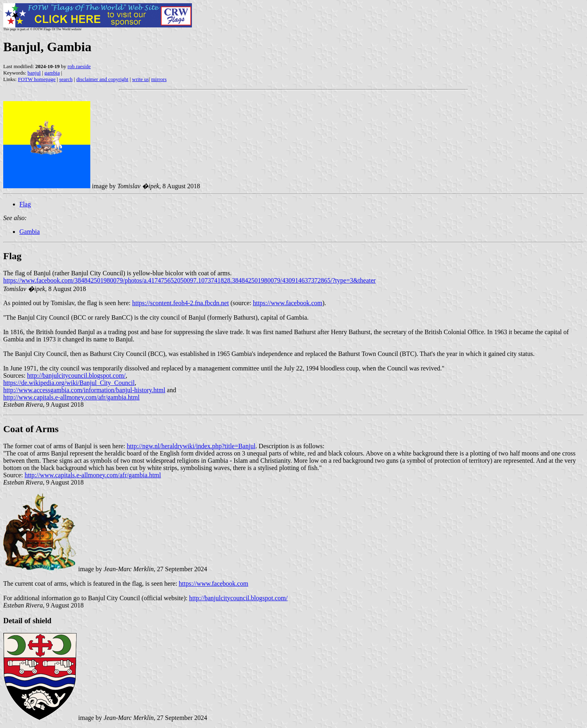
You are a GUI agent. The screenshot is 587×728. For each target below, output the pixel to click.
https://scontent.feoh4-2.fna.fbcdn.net (181, 303)
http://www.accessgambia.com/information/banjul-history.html (84, 390)
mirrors (159, 79)
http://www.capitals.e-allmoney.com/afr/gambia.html (71, 397)
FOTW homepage (36, 79)
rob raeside (79, 66)
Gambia (30, 232)
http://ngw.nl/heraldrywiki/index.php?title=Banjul (191, 446)
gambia (52, 73)
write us (141, 79)
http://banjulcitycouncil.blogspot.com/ (76, 375)
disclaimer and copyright (102, 79)
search (66, 79)
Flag (25, 204)
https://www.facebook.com (287, 303)
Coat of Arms (31, 429)
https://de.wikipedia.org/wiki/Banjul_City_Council (69, 383)
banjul (34, 73)
